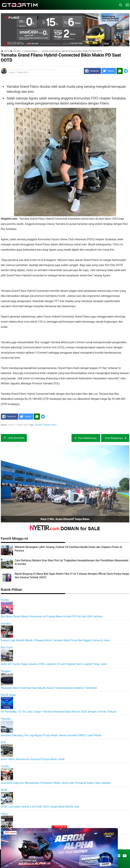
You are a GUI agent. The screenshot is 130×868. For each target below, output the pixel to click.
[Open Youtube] (125, 856)
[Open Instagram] (119, 856)
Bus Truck (7, 647)
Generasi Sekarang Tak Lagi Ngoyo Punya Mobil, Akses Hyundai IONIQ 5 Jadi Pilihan (51, 735)
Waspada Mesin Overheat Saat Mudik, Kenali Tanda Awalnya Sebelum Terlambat (49, 688)
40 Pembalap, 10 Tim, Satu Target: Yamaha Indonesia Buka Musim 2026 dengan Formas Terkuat (58, 712)
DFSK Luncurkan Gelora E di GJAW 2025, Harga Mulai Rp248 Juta (40, 807)
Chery (4, 814)
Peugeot (6, 671)
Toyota (5, 766)
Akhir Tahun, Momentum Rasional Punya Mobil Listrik (33, 759)
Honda (5, 600)
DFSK (4, 790)
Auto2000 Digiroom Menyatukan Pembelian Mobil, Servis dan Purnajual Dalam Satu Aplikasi (56, 783)
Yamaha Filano (50, 425)
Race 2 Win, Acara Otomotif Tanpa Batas (65, 519)
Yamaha (38, 425)
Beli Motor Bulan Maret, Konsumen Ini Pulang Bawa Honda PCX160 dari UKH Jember (52, 616)
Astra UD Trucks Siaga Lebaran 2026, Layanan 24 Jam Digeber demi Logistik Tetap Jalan (54, 664)
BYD (3, 742)
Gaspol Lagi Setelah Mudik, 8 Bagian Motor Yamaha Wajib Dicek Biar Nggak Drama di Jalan (55, 640)
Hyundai (6, 719)
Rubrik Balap (8, 695)
